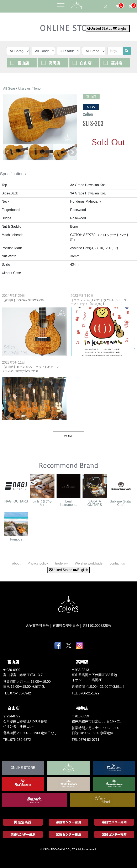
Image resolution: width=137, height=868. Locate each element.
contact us (117, 563)
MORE (69, 436)
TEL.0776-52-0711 (86, 740)
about (16, 563)
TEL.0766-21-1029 (86, 693)
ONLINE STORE (69, 28)
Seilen (88, 115)
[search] (127, 51)
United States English (108, 29)
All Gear (9, 88)
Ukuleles (24, 88)
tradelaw (61, 563)
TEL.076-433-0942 (17, 693)
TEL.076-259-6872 (17, 740)
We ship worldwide (89, 563)
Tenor (38, 88)
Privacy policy (38, 563)
